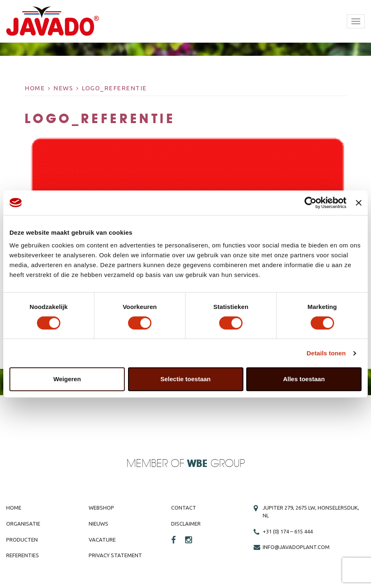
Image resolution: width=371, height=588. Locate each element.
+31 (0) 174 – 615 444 (288, 531)
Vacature (102, 540)
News (63, 88)
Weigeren (67, 379)
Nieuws (98, 524)
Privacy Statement (115, 555)
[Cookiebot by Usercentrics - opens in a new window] (310, 203)
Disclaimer (186, 524)
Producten (22, 540)
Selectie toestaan (186, 379)
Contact (184, 508)
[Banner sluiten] (359, 203)
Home (35, 88)
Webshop (101, 508)
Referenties (23, 555)
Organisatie (23, 524)
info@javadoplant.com (296, 547)
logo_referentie (114, 88)
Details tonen (326, 353)
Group (216, 464)
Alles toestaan (304, 379)
